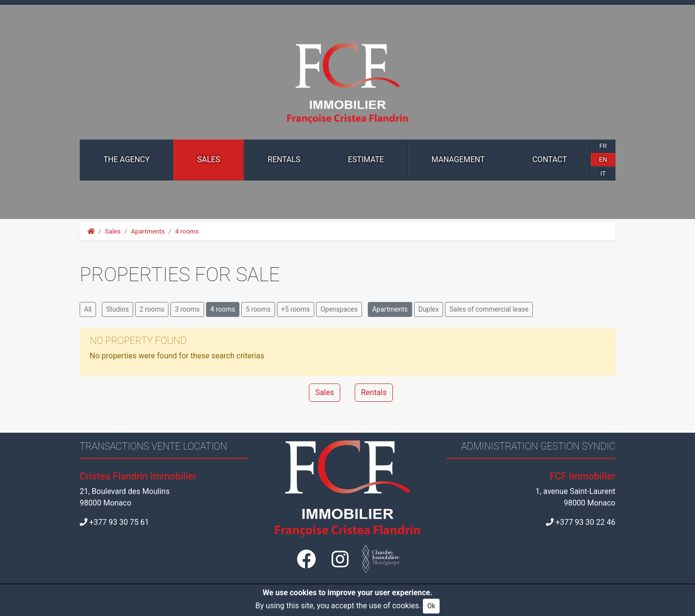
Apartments (148, 231)
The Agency (126, 159)
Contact (550, 159)
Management (458, 159)
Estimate (366, 159)
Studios (118, 309)
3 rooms (187, 309)
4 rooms (187, 231)
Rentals (284, 159)
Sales (209, 159)
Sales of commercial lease (489, 309)
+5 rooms (296, 309)
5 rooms (258, 309)
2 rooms (152, 309)
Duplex (429, 309)
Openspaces (339, 309)
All (88, 309)
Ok (431, 606)
